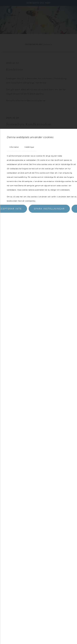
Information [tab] (14, 147)
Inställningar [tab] (29, 147)
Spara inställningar (49, 209)
